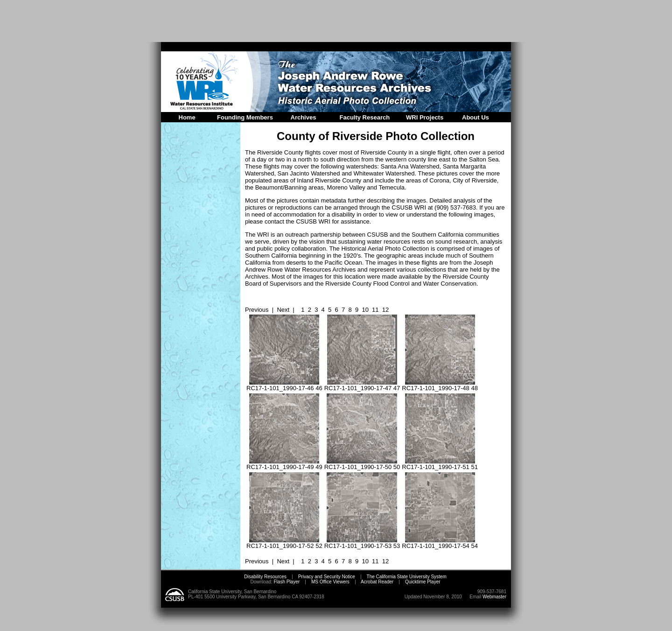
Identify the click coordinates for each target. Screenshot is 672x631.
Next (283, 310)
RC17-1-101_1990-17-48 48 (440, 385)
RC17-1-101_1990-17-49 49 (284, 464)
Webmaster (494, 597)
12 (385, 310)
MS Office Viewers (330, 582)
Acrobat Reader (377, 582)
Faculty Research (365, 117)
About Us (476, 117)
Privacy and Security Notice (327, 577)
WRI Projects (425, 117)
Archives (304, 117)
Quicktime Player (423, 582)
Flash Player (286, 582)
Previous (257, 310)
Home (187, 117)
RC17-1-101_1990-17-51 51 (440, 464)
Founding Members (245, 117)
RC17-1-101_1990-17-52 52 (284, 543)
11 (375, 310)
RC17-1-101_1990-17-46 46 (284, 385)
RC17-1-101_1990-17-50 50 (362, 464)
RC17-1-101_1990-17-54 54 (440, 543)
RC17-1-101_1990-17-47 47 (362, 385)
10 (365, 310)
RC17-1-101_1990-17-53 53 (362, 543)
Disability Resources (265, 577)
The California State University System (407, 577)
